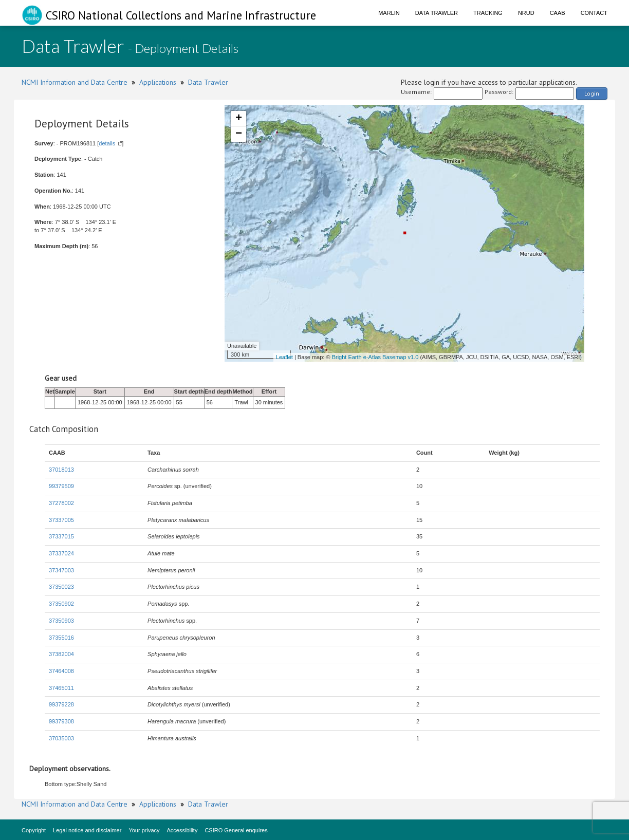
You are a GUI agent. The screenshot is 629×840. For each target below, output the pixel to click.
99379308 (61, 721)
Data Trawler (437, 13)
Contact (594, 13)
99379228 (61, 704)
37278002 (61, 503)
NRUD (526, 13)
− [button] (239, 134)
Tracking (488, 13)
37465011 (61, 688)
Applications (158, 82)
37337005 (61, 520)
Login (592, 93)
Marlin (389, 13)
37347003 (61, 570)
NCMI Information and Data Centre (75, 82)
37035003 (61, 738)
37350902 (61, 604)
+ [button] (239, 119)
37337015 (61, 536)
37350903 (61, 621)
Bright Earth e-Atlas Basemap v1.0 (375, 357)
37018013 (61, 470)
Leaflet (284, 357)
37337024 (61, 553)
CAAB (558, 13)
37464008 (61, 671)
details (107, 143)
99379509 (61, 486)
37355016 (61, 638)
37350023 (61, 587)
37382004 (61, 654)
